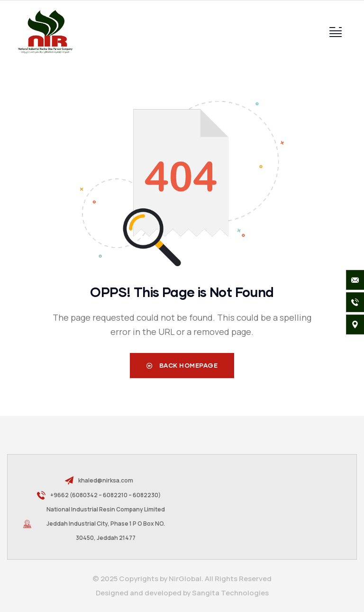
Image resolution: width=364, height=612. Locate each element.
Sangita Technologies (230, 593)
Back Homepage (182, 365)
